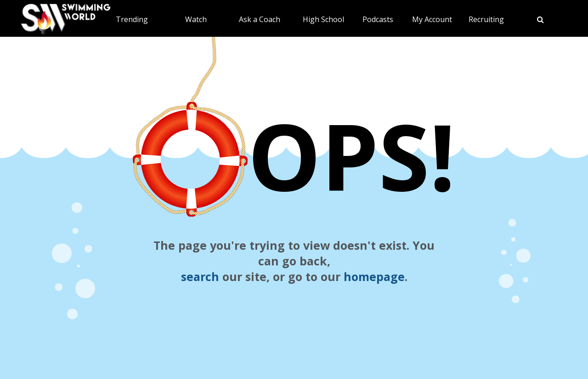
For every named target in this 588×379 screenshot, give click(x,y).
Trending (132, 19)
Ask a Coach (260, 19)
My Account (432, 19)
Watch (196, 19)
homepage (374, 276)
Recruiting (486, 19)
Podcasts (378, 19)
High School (323, 19)
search (200, 276)
